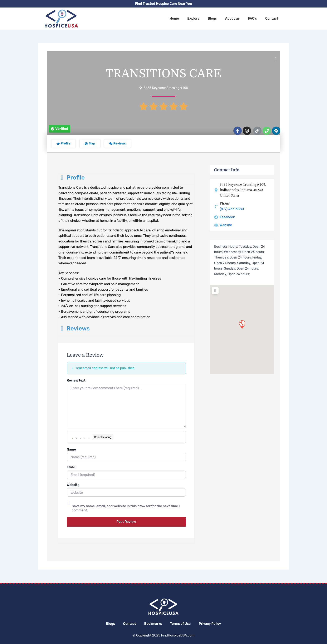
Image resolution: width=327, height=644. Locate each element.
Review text (76, 380)
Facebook (227, 217)
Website (73, 485)
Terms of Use (181, 624)
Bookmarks (153, 624)
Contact (272, 18)
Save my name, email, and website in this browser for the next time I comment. (126, 508)
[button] (60, 129)
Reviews (74, 328)
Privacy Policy (211, 624)
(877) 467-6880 (232, 209)
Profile (72, 178)
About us (232, 18)
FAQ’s (252, 18)
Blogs (212, 18)
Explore (193, 18)
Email (71, 467)
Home (174, 18)
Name (71, 449)
